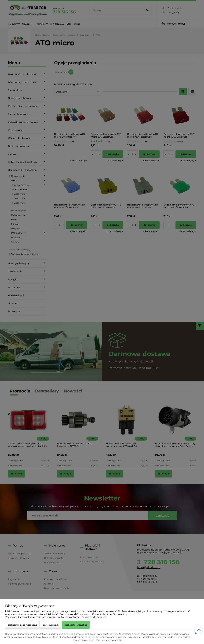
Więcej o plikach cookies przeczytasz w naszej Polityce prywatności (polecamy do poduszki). (56, 617)
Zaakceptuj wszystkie (76, 625)
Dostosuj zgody (51, 625)
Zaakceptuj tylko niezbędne (22, 625)
